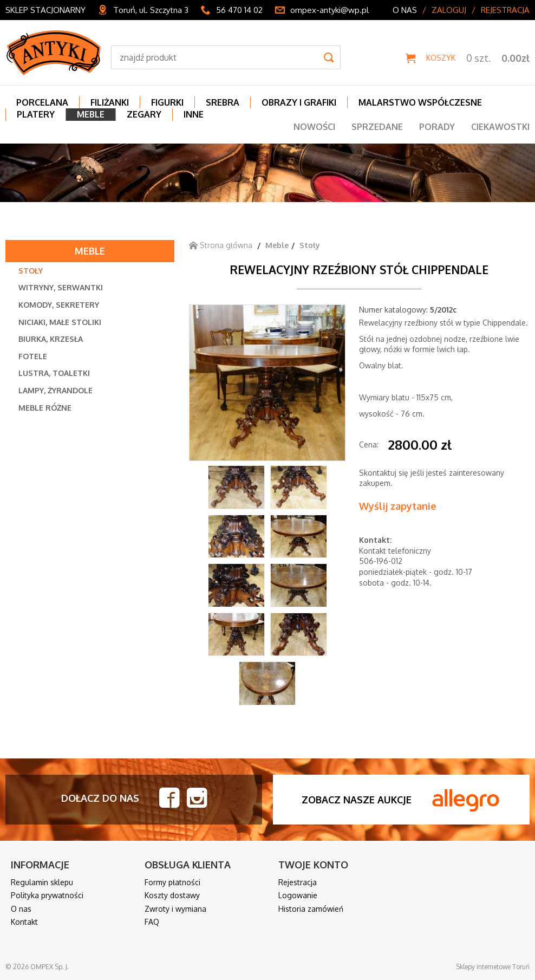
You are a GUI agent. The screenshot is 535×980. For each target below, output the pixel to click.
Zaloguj (449, 10)
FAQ (152, 922)
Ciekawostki (500, 127)
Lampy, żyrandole (56, 390)
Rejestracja (505, 10)
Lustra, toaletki (54, 373)
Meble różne (45, 408)
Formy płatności (172, 882)
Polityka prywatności (47, 895)
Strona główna (221, 245)
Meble (90, 251)
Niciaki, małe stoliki (60, 322)
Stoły (31, 271)
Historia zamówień (311, 909)
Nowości (314, 127)
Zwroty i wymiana (175, 909)
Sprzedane (377, 127)
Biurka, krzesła (51, 339)
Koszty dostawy (172, 895)
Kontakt (24, 922)
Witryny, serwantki (61, 287)
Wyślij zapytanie (398, 506)
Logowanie (298, 895)
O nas (405, 10)
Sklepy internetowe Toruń (493, 967)
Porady (437, 127)
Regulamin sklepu (42, 882)
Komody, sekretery (59, 305)
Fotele (33, 356)
